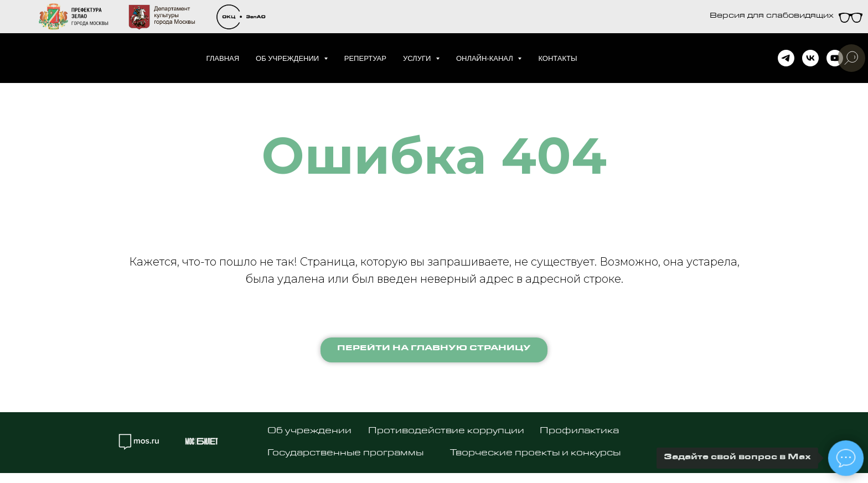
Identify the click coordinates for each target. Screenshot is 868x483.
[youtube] (835, 58)
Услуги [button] (418, 58)
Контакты (557, 58)
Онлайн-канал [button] (486, 58)
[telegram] (786, 58)
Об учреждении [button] (288, 58)
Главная (223, 58)
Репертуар (365, 58)
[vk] (810, 58)
